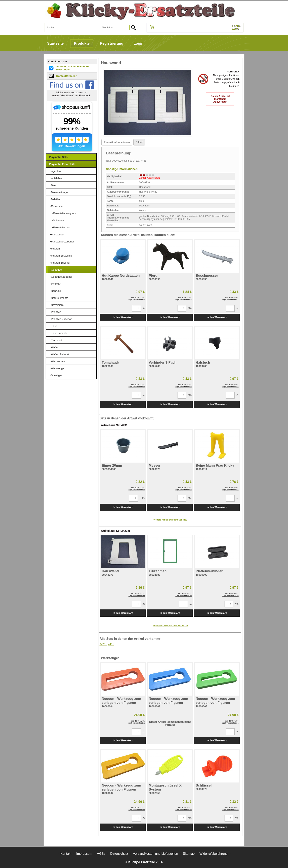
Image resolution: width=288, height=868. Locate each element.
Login (138, 43)
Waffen (55, 347)
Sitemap (189, 854)
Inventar (56, 284)
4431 (150, 225)
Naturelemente (60, 298)
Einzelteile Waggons (65, 213)
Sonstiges (57, 375)
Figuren (55, 249)
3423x (142, 225)
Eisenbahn (57, 206)
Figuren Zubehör (61, 263)
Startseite (55, 43)
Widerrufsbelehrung (213, 854)
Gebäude (56, 270)
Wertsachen (58, 361)
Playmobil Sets (58, 157)
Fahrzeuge (57, 235)
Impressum (84, 854)
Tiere (54, 326)
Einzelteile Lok (61, 227)
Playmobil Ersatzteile (62, 164)
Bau (53, 185)
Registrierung (112, 43)
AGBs (101, 854)
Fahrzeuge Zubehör (62, 242)
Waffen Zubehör (60, 354)
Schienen (58, 220)
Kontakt (66, 854)
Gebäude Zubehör (62, 277)
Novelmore (57, 305)
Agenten (56, 171)
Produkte (82, 43)
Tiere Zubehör (59, 333)
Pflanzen (56, 312)
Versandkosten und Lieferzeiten (155, 854)
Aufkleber (57, 178)
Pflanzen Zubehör (61, 319)
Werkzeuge (58, 368)
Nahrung (56, 291)
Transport (57, 340)
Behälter (56, 199)
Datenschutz (119, 854)
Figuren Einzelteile (62, 256)
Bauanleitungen (60, 192)
